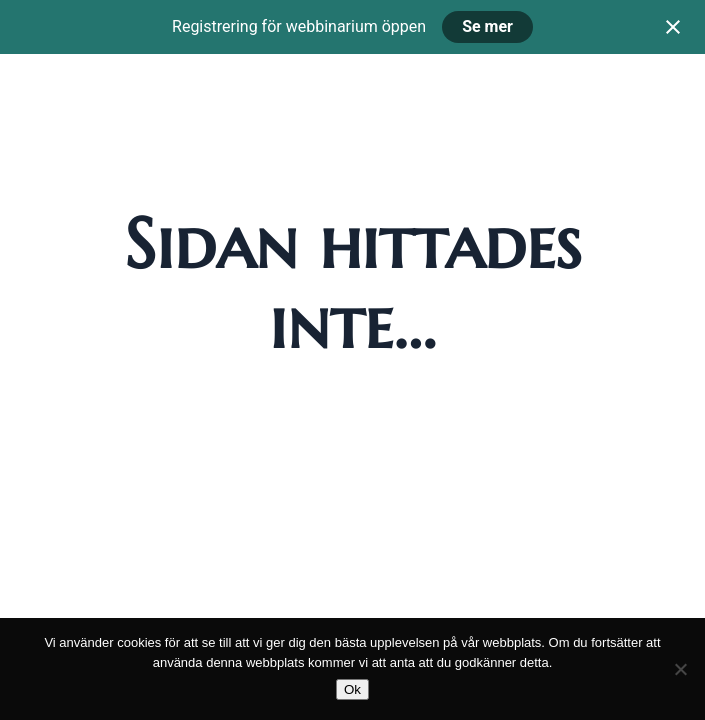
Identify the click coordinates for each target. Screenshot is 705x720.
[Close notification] (673, 27)
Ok (352, 689)
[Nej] (680, 669)
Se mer (487, 26)
